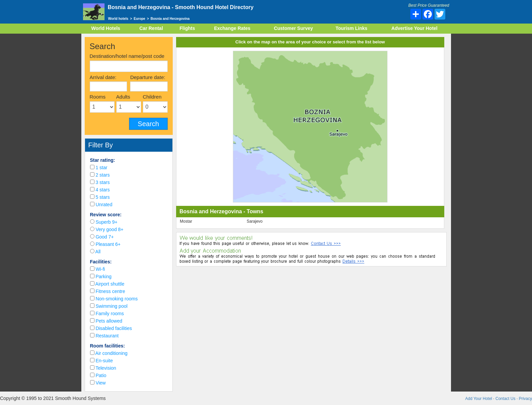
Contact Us (505, 399)
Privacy (525, 399)
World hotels (118, 19)
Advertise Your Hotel (415, 28)
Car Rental (151, 28)
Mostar (186, 221)
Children (152, 97)
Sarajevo (255, 221)
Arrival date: (103, 77)
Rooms (98, 97)
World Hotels (106, 28)
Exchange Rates (232, 28)
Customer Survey (293, 28)
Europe (139, 19)
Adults (123, 97)
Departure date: (148, 77)
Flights (187, 28)
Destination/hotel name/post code (127, 56)
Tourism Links (351, 28)
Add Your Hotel (479, 399)
